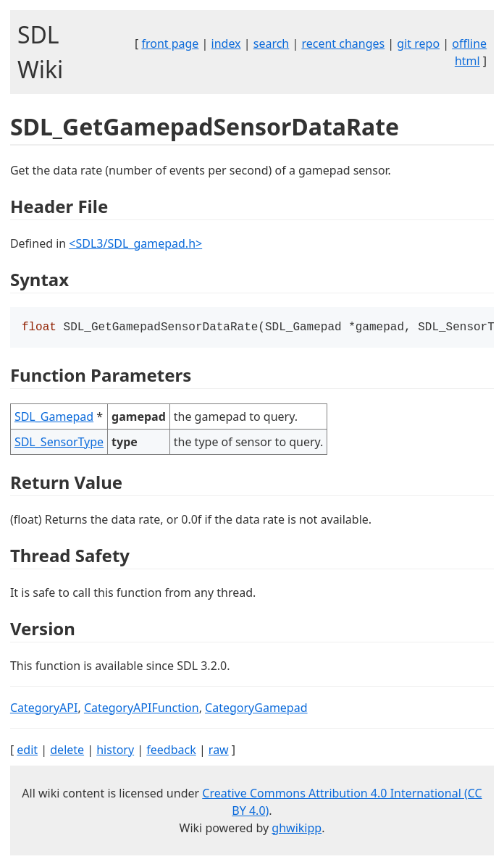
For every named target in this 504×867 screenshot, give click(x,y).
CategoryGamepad (256, 709)
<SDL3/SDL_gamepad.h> (135, 243)
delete (67, 751)
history (115, 751)
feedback (171, 751)
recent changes (343, 43)
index (226, 43)
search (272, 43)
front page (170, 43)
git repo (418, 43)
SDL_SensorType (59, 443)
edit (27, 751)
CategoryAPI (44, 709)
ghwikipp (297, 829)
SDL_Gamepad (54, 418)
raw (219, 751)
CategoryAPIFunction (142, 709)
